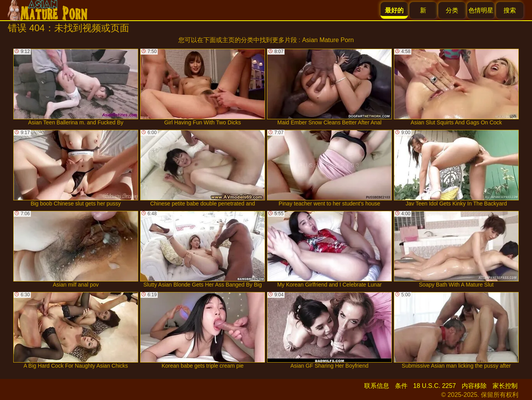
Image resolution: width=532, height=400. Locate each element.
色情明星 (481, 10)
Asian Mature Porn (328, 40)
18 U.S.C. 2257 (435, 386)
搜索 (510, 10)
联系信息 (377, 386)
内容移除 (474, 386)
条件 (401, 386)
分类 (452, 10)
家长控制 (505, 386)
